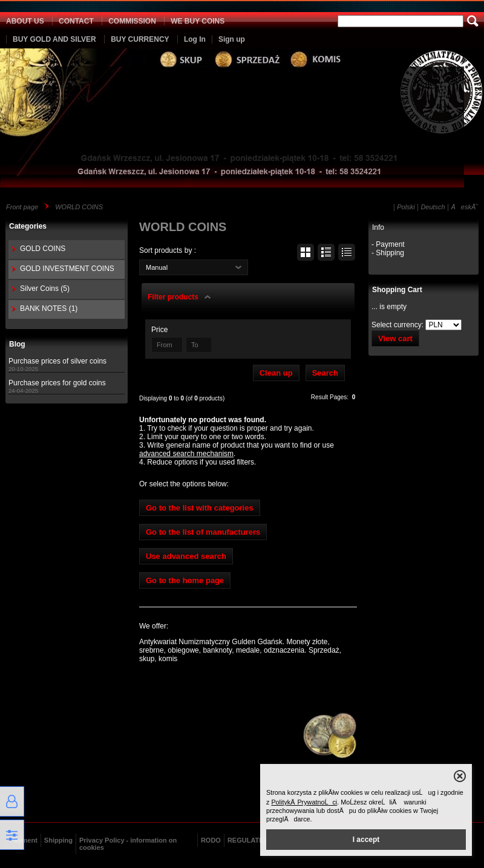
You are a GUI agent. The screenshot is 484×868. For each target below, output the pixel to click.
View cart (395, 338)
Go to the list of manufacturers (203, 532)
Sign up (232, 39)
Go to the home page (185, 580)
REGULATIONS (251, 840)
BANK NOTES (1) (49, 308)
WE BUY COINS (198, 21)
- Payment (388, 244)
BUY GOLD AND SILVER (54, 39)
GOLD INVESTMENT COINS (67, 269)
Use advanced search (186, 556)
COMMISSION (132, 21)
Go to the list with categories (200, 508)
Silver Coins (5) (45, 289)
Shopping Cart (397, 290)
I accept (366, 840)
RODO (211, 840)
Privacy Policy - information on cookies (128, 844)
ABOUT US (25, 21)
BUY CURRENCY (140, 39)
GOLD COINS (43, 249)
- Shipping (388, 253)
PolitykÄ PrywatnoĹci (304, 802)
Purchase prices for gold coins (57, 383)
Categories (28, 226)
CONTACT (76, 21)
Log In (195, 39)
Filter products (173, 297)
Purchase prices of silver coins (57, 361)
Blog (17, 344)
